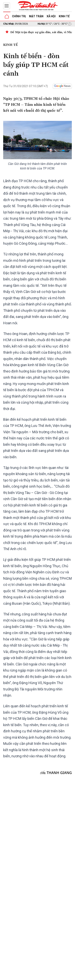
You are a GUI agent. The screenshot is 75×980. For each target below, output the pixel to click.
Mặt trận (36, 16)
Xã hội (51, 16)
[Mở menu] (7, 6)
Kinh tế (64, 16)
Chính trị (19, 16)
